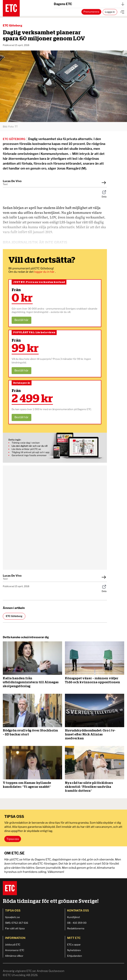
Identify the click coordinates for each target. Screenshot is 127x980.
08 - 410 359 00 (77, 923)
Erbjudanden (75, 956)
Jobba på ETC (13, 945)
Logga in (110, 12)
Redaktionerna (76, 928)
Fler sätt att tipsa (15, 928)
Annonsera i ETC (15, 950)
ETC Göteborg (13, 26)
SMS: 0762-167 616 (17, 923)
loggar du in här (45, 272)
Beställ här (21, 320)
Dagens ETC (89, 4)
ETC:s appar (74, 945)
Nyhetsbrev (74, 950)
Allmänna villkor (14, 956)
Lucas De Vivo (12, 181)
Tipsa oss (13, 839)
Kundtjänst (74, 917)
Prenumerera (91, 12)
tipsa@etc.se (12, 917)
